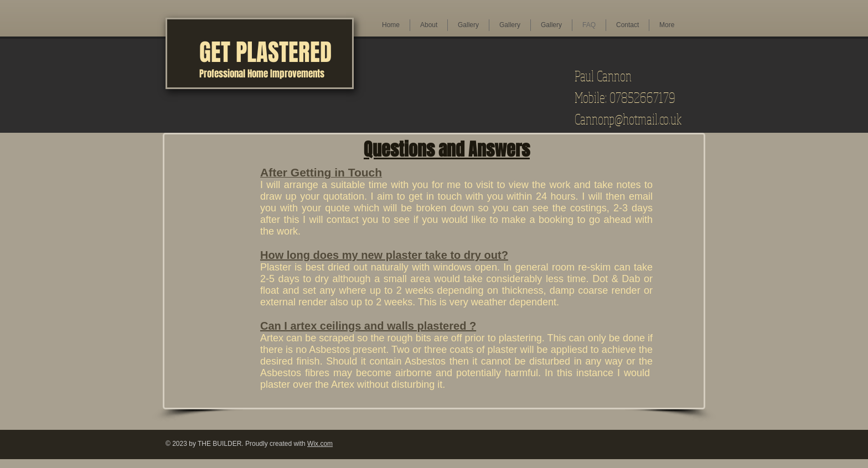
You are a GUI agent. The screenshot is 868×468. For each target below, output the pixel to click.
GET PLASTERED (265, 52)
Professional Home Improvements (262, 74)
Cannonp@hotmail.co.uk (628, 119)
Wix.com (320, 444)
